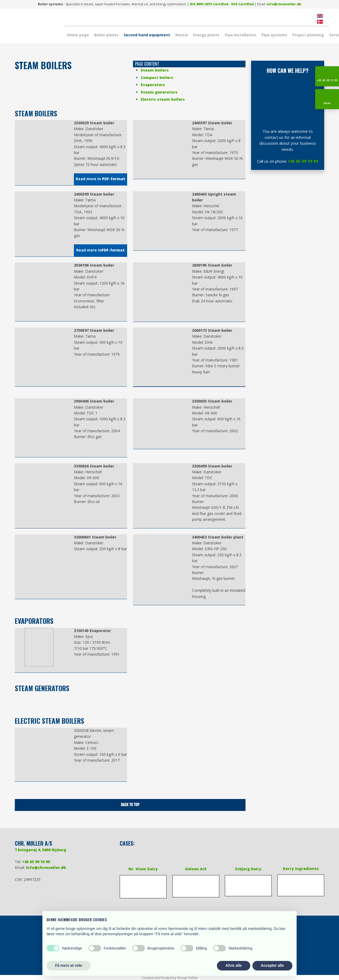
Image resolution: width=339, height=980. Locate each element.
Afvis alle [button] (233, 965)
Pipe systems (274, 35)
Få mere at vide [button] (69, 965)
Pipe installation (240, 35)
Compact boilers (157, 78)
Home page (78, 35)
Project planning (308, 35)
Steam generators (159, 92)
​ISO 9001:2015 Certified (209, 4)
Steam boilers (155, 70)
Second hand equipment (147, 35)
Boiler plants (106, 35)
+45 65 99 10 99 (303, 161)
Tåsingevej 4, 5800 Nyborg (41, 850)
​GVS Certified (242, 4)
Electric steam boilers (163, 99)
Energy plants (206, 35)
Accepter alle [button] (272, 965)
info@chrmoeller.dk (284, 4)
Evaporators (153, 85)
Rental (182, 35)
